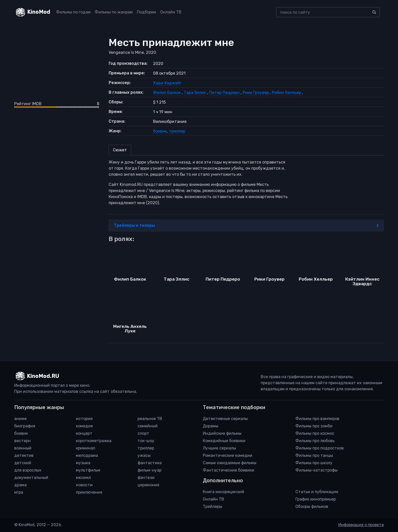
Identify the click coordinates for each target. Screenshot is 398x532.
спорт (143, 433)
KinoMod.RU (43, 376)
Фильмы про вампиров (317, 419)
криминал (86, 448)
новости (84, 485)
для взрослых (28, 470)
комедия (84, 426)
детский (23, 463)
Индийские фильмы (222, 433)
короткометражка (94, 441)
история (84, 419)
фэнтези (146, 478)
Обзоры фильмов (312, 506)
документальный (31, 478)
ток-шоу (146, 441)
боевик (160, 131)
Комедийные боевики (224, 441)
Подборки (146, 12)
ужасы (144, 455)
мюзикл (83, 478)
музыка (83, 463)
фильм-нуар (150, 470)
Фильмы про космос (315, 433)
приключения (89, 492)
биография (25, 426)
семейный (148, 426)
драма (20, 485)
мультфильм (88, 470)
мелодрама (87, 455)
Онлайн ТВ (171, 12)
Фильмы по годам (73, 12)
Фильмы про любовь (315, 441)
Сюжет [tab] (120, 150)
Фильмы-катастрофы (317, 470)
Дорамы (211, 426)
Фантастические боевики (229, 470)
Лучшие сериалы (219, 448)
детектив (24, 455)
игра (19, 492)
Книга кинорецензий (223, 492)
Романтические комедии (228, 455)
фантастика (150, 463)
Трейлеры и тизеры (246, 225)
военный (23, 448)
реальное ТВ (150, 419)
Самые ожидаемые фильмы (230, 463)
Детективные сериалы (225, 419)
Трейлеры (212, 506)
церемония (148, 485)
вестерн (22, 441)
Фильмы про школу (314, 463)
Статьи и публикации (317, 492)
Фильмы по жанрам (114, 12)
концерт (84, 433)
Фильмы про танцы (314, 455)
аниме (20, 419)
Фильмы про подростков (320, 448)
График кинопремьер (316, 499)
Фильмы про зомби (314, 426)
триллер (177, 131)
